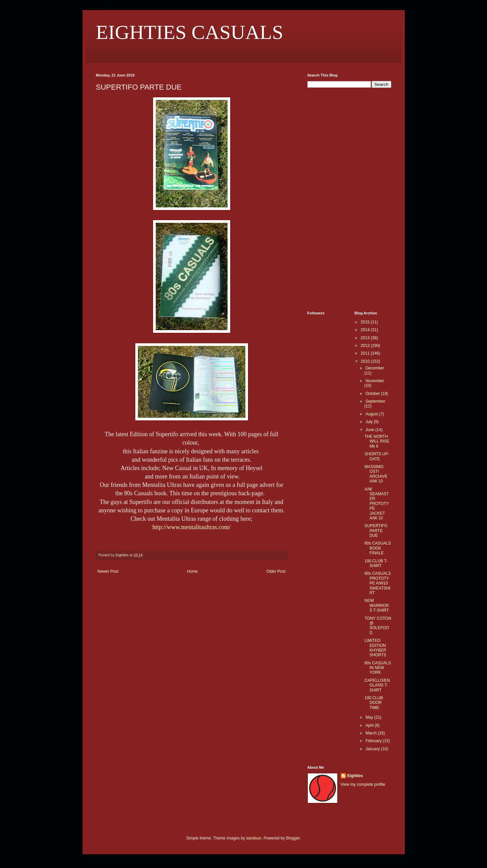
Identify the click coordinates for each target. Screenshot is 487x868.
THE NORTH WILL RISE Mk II (377, 441)
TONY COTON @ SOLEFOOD (378, 626)
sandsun (254, 838)
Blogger (293, 838)
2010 (366, 361)
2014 (366, 330)
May (370, 717)
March (372, 733)
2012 (366, 346)
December (375, 368)
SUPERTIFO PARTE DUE (376, 531)
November (375, 381)
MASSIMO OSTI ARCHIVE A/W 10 (376, 474)
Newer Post (108, 571)
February (374, 741)
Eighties (355, 776)
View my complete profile (363, 784)
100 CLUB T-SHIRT (376, 563)
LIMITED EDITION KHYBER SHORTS (375, 648)
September (375, 401)
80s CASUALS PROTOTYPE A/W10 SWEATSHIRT (378, 583)
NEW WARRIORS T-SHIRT (377, 605)
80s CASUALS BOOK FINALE (378, 548)
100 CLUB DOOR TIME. (374, 703)
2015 (366, 322)
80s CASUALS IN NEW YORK (378, 668)
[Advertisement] (328, 199)
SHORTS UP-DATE (377, 456)
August (372, 414)
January (373, 749)
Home (192, 571)
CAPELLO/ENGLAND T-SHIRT (377, 685)
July (370, 422)
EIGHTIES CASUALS (190, 32)
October (373, 394)
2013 (366, 338)
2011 (366, 353)
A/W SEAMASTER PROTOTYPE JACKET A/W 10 (377, 504)
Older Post (276, 571)
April (370, 725)
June (370, 430)
